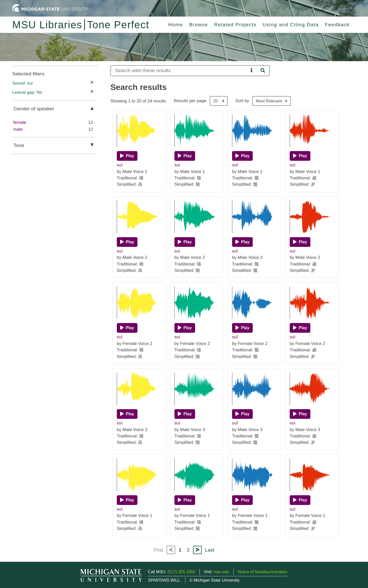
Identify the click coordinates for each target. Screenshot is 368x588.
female (20, 122)
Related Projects (235, 25)
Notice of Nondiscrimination (263, 572)
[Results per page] (219, 101)
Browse (199, 25)
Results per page (190, 101)
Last (210, 550)
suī (120, 165)
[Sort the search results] (271, 101)
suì (293, 165)
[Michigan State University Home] (50, 8)
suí (177, 165)
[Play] (127, 156)
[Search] (180, 71)
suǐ (235, 165)
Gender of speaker (34, 109)
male (18, 129)
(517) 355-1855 (181, 572)
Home (176, 25)
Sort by (242, 101)
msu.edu (221, 572)
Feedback (337, 25)
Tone (19, 145)
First (158, 550)
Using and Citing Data (291, 25)
